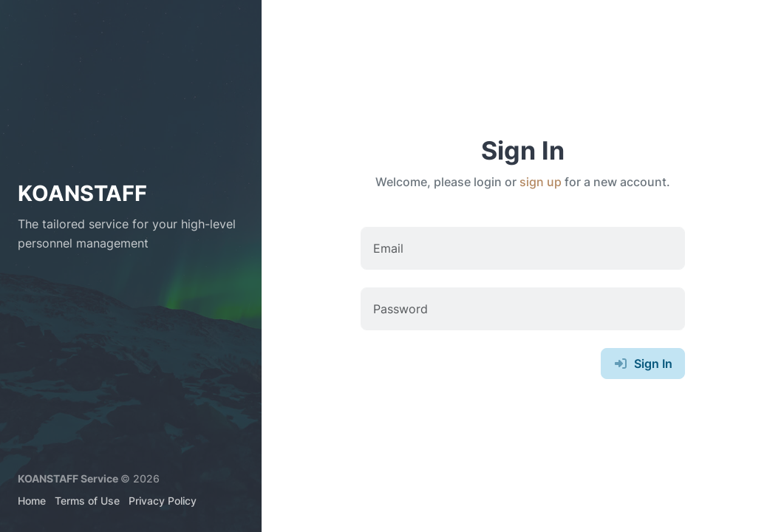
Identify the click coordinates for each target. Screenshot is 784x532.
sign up (541, 182)
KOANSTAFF (82, 193)
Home (32, 501)
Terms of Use (87, 501)
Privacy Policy (163, 501)
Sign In (643, 364)
